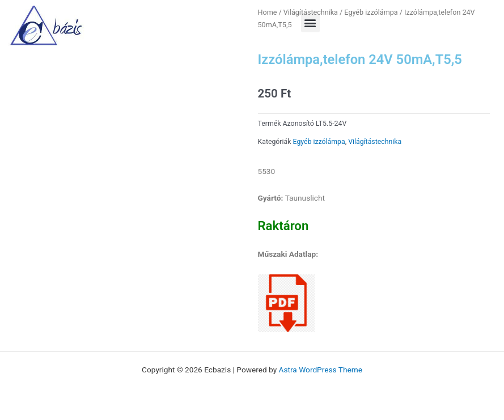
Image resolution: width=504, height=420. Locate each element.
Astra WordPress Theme (321, 370)
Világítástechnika (375, 142)
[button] (310, 23)
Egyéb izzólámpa (319, 142)
